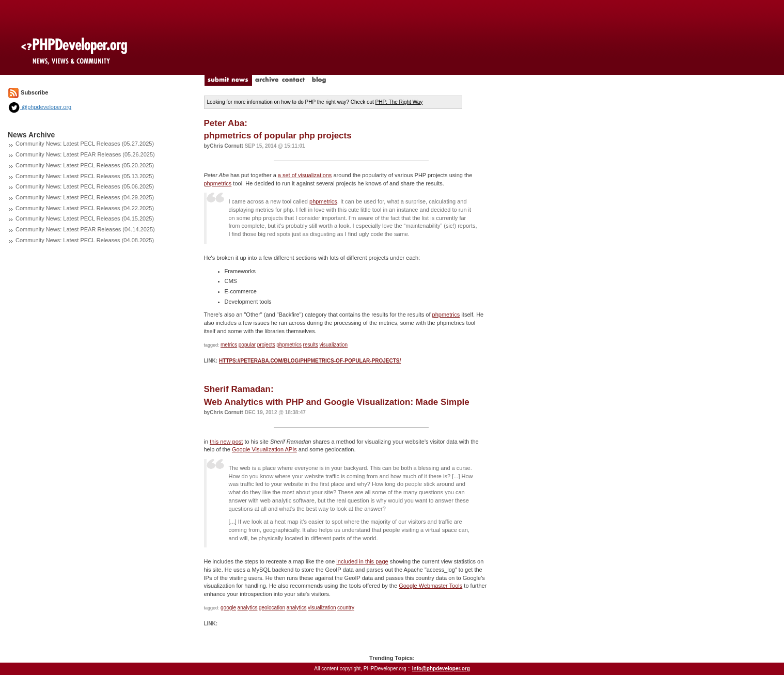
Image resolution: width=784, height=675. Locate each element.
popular (247, 345)
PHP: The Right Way (399, 102)
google (228, 608)
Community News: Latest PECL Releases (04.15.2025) (85, 218)
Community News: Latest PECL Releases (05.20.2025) (85, 165)
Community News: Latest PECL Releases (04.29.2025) (85, 197)
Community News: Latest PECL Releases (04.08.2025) (85, 240)
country (346, 608)
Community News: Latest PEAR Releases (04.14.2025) (85, 229)
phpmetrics (218, 183)
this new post (226, 442)
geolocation (272, 608)
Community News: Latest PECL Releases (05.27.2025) (85, 144)
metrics (229, 345)
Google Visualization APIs (264, 449)
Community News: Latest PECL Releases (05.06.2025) (85, 186)
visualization (334, 345)
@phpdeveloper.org (40, 107)
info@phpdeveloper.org (441, 669)
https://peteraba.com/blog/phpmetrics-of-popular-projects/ (310, 361)
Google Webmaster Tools (430, 586)
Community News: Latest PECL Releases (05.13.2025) (85, 176)
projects (266, 345)
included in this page (362, 561)
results (311, 345)
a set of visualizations (305, 175)
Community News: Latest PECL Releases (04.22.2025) (85, 208)
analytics (248, 608)
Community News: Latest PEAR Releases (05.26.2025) (85, 154)
